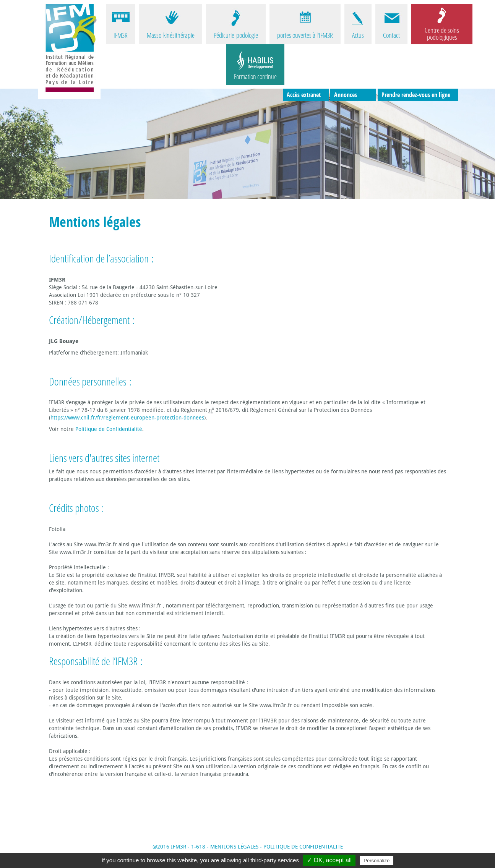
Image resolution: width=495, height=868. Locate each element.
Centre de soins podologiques (442, 33)
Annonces (346, 95)
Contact (391, 35)
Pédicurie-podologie (236, 35)
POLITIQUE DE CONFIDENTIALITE (303, 847)
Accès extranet (304, 95)
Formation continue (255, 76)
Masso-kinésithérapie (171, 35)
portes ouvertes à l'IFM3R (305, 35)
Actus (358, 35)
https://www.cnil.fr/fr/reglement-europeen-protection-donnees (127, 418)
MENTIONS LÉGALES (234, 847)
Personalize (377, 861)
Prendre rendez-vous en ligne (416, 95)
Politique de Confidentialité (109, 429)
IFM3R (121, 35)
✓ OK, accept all (329, 860)
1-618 (198, 847)
